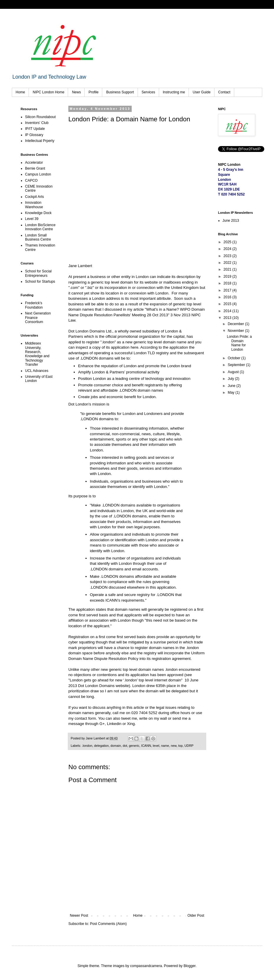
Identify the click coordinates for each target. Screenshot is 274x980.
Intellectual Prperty (40, 141)
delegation (101, 746)
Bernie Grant (35, 168)
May (232, 393)
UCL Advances (37, 371)
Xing (131, 724)
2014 (228, 311)
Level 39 (32, 219)
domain (116, 746)
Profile (93, 92)
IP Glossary (34, 135)
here (134, 347)
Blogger (190, 966)
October (235, 358)
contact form (85, 718)
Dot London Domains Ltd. (90, 331)
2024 (228, 249)
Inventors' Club (37, 123)
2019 (228, 277)
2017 (228, 290)
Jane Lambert (80, 266)
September (237, 365)
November (236, 331)
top (180, 746)
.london (87, 746)
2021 (228, 269)
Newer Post (79, 916)
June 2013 (231, 221)
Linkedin (114, 724)
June (232, 386)
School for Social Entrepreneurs (38, 273)
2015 (228, 304)
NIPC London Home (48, 92)
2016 (228, 297)
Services (148, 92)
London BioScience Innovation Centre (40, 227)
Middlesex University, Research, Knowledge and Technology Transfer (37, 354)
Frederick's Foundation (34, 305)
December (236, 324)
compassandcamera (146, 966)
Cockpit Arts (34, 197)
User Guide (202, 92)
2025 (228, 242)
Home (20, 92)
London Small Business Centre (38, 237)
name (165, 746)
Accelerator (34, 163)
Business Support (120, 92)
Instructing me (174, 92)
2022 (228, 263)
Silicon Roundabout (40, 117)
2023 (228, 256)
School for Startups (40, 282)
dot (125, 746)
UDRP (189, 746)
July (231, 379)
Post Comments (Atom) (108, 924)
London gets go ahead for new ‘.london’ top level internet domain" (127, 680)
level (156, 746)
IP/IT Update (35, 129)
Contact (224, 92)
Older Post (196, 916)
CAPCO (31, 181)
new (174, 746)
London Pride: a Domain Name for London (239, 343)
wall (164, 718)
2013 (228, 318)
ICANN (146, 746)
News (76, 92)
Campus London (38, 174)
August (234, 372)
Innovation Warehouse (34, 205)
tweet (126, 718)
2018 (228, 283)
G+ (102, 724)
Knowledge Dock (38, 213)
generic (134, 746)
